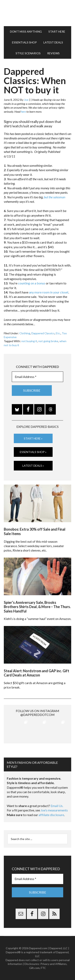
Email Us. (57, 806)
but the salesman (54, 197)
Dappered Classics (43, 333)
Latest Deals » (33, 466)
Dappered (38, 13)
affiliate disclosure (51, 815)
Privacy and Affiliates (53, 964)
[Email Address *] (38, 377)
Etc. (58, 333)
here (23, 112)
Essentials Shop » (33, 452)
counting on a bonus (32, 283)
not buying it (29, 341)
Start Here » (33, 438)
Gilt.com (34, 968)
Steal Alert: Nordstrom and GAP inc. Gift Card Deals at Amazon (36, 673)
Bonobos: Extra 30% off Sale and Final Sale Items (35, 531)
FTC (43, 968)
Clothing (25, 333)
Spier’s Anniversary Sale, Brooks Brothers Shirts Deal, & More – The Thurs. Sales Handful (37, 607)
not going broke (48, 341)
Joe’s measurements (54, 810)
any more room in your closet (49, 292)
